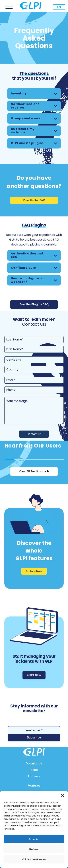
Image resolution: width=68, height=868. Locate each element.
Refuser (34, 849)
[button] (63, 795)
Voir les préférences (34, 859)
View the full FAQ (34, 200)
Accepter (34, 839)
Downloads (34, 763)
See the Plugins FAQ (34, 304)
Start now (34, 675)
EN (59, 7)
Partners (34, 776)
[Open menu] (9, 7)
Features (34, 786)
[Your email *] (34, 730)
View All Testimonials (34, 471)
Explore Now (34, 571)
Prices (34, 770)
